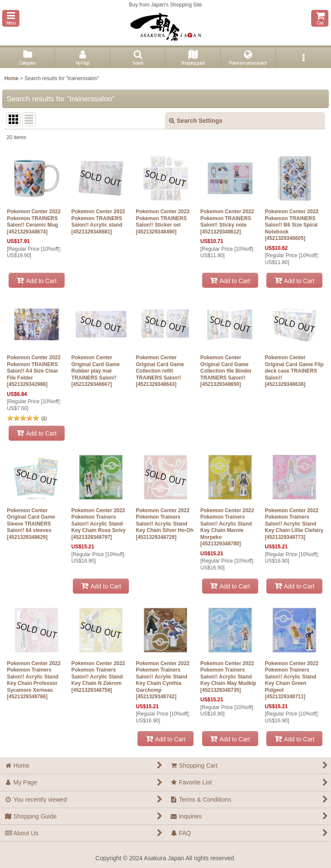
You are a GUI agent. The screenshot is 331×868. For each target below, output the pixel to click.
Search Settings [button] (196, 121)
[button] (11, 18)
